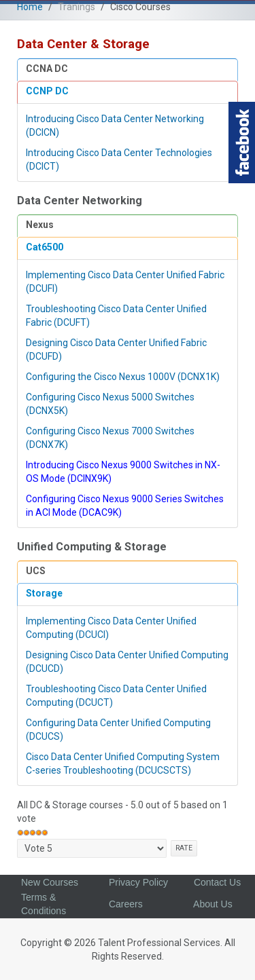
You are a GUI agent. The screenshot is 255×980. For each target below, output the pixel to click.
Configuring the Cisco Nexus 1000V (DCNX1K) (123, 377)
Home (30, 7)
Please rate (17, 839)
